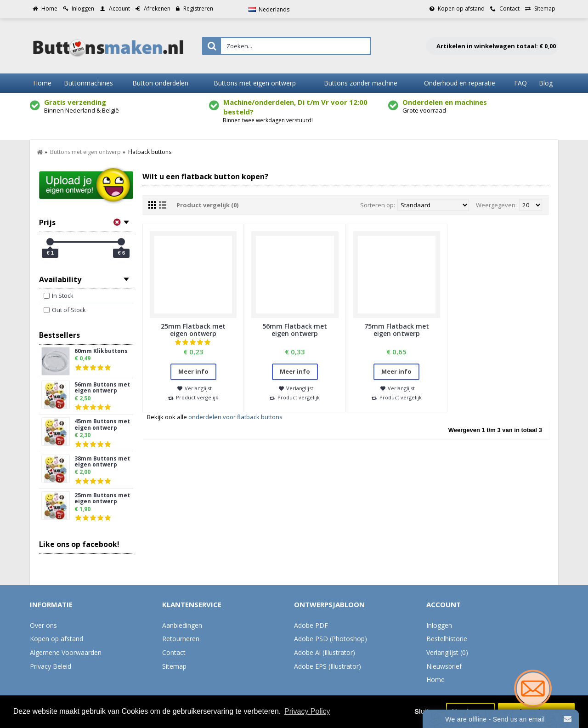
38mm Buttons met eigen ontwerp (102, 462)
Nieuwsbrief (444, 666)
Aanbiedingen (182, 625)
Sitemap (174, 666)
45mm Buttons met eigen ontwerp (102, 425)
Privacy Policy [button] (307, 711)
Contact (174, 652)
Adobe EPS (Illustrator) (328, 666)
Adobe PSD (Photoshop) (331, 639)
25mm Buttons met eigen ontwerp (102, 499)
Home (435, 680)
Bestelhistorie (447, 639)
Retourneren (181, 639)
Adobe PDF (311, 625)
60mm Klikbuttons (101, 351)
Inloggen (439, 625)
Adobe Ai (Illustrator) (325, 652)
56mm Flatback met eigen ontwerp (295, 330)
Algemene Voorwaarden (66, 652)
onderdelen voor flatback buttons (235, 417)
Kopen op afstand (57, 639)
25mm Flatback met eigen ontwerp (193, 330)
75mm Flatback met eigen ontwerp (397, 330)
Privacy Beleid (51, 666)
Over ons (43, 625)
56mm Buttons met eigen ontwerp (102, 388)
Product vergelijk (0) (207, 205)
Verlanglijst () (447, 652)
